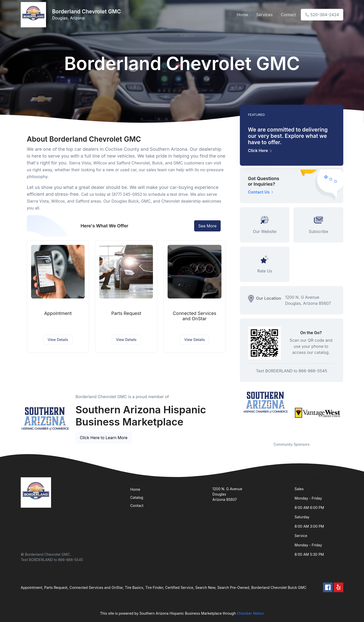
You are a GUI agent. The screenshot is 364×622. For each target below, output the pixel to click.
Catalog (137, 497)
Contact (288, 15)
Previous (236, 413)
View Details (58, 340)
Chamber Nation (251, 613)
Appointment (58, 313)
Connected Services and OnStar (194, 316)
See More (207, 226)
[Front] (34, 15)
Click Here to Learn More (104, 438)
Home (242, 15)
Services (264, 15)
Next (347, 413)
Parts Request (126, 313)
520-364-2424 (322, 15)
